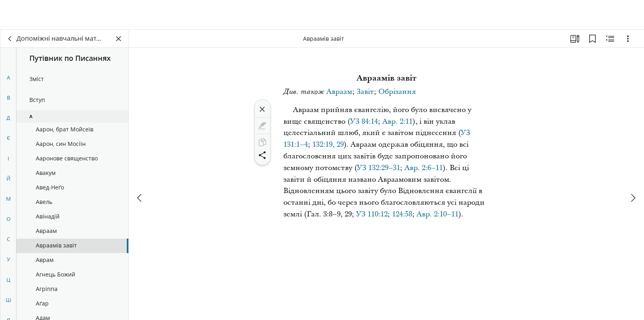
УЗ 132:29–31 (379, 168)
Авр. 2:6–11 (424, 168)
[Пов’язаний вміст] (610, 39)
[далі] (633, 168)
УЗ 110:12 (372, 214)
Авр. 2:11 (397, 122)
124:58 (402, 214)
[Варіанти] (628, 39)
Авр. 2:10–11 (438, 214)
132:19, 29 (328, 144)
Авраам (339, 92)
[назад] (10, 39)
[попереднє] (140, 168)
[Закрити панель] (119, 39)
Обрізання (397, 92)
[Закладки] (592, 39)
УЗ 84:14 (364, 122)
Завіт (365, 92)
